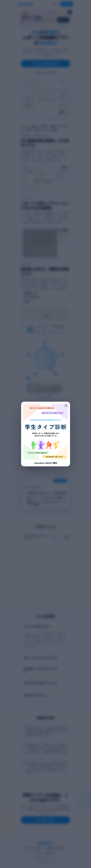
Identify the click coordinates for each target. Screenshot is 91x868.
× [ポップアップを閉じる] (66, 405)
